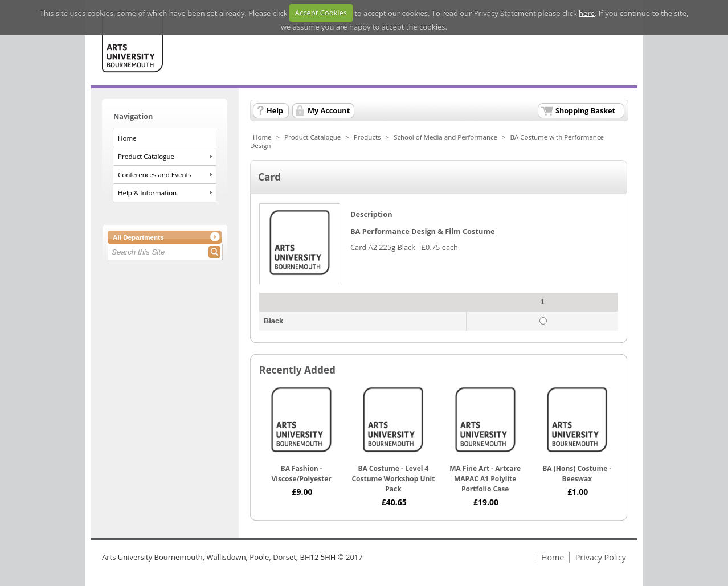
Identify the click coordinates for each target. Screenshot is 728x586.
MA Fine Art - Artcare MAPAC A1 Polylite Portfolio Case (485, 478)
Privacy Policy (601, 557)
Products (367, 137)
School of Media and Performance (445, 137)
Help (275, 110)
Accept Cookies (321, 13)
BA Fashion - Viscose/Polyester (302, 474)
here (587, 13)
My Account (329, 110)
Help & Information (147, 193)
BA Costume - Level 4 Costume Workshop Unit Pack (393, 478)
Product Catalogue (146, 156)
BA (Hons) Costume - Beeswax (577, 474)
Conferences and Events (155, 175)
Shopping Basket (585, 110)
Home (127, 138)
